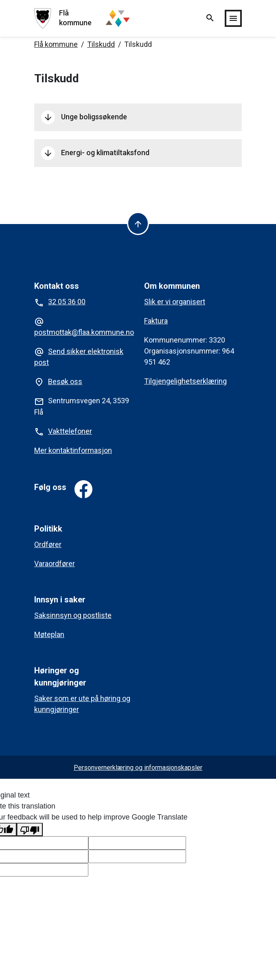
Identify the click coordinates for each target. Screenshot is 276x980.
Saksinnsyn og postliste (73, 615)
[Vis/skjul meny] (233, 18)
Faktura (156, 321)
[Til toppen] (138, 223)
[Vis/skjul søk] (210, 19)
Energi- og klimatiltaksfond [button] (96, 153)
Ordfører (48, 544)
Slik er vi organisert (175, 302)
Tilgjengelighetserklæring (185, 381)
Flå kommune (56, 44)
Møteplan (49, 634)
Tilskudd (101, 44)
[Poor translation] (30, 829)
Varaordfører (55, 564)
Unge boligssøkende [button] (84, 117)
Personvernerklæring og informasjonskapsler (138, 768)
